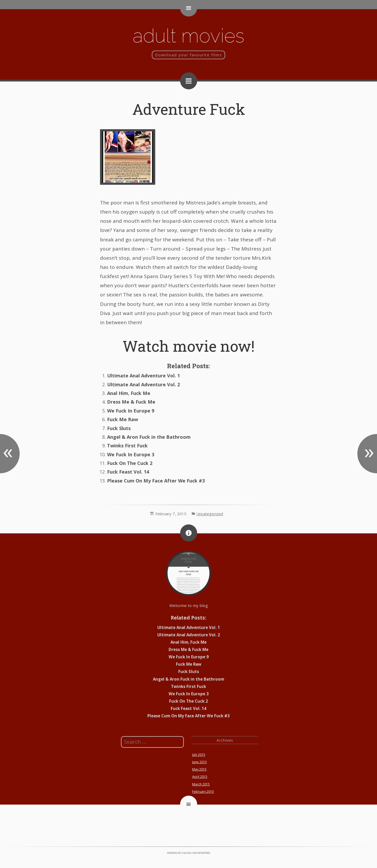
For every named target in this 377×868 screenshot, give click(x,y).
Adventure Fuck (189, 109)
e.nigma (187, 853)
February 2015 (203, 792)
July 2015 (199, 755)
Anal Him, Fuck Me (129, 393)
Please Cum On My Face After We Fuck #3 (156, 481)
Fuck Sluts (119, 428)
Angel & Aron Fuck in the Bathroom (149, 437)
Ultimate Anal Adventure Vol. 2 (143, 384)
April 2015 (200, 777)
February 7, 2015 (171, 514)
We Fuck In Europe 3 (131, 454)
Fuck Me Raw (123, 419)
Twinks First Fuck (127, 446)
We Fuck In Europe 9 (131, 411)
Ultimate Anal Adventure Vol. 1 (143, 376)
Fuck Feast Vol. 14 (128, 472)
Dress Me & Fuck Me (131, 402)
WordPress (204, 853)
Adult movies (188, 36)
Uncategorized (210, 514)
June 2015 (199, 762)
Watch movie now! (188, 346)
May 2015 (199, 769)
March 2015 (201, 784)
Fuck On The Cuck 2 (130, 463)
